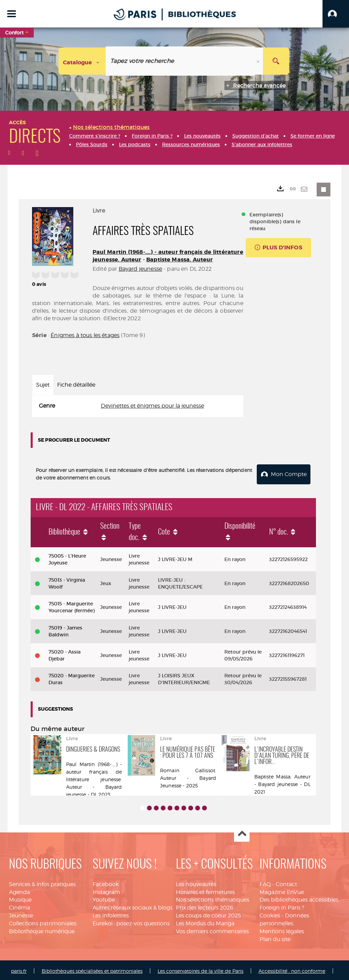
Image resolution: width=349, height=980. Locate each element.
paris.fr (19, 969)
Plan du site (275, 937)
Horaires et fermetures (205, 890)
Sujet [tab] (43, 385)
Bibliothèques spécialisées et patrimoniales (92, 969)
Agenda (19, 890)
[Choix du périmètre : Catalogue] (82, 61)
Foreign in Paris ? (282, 906)
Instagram (106, 890)
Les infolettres (111, 913)
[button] (336, 14)
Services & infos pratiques (42, 882)
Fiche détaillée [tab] (76, 385)
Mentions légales (282, 929)
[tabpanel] (138, 406)
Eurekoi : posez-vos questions (131, 921)
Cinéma (19, 906)
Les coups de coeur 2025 (208, 913)
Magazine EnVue (282, 890)
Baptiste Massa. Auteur (180, 260)
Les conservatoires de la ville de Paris (200, 969)
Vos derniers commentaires (212, 929)
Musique (20, 898)
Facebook (106, 882)
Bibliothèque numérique (42, 929)
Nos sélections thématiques (213, 898)
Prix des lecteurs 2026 (205, 906)
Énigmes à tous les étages (85, 335)
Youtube (104, 898)
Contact (286, 882)
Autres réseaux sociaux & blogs (133, 906)
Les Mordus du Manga (205, 921)
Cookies (270, 913)
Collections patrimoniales (43, 921)
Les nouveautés (196, 882)
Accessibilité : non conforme (292, 969)
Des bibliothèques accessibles (299, 898)
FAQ (265, 882)
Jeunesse (21, 913)
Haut (242, 832)
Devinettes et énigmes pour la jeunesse (152, 406)
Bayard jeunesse (140, 269)
